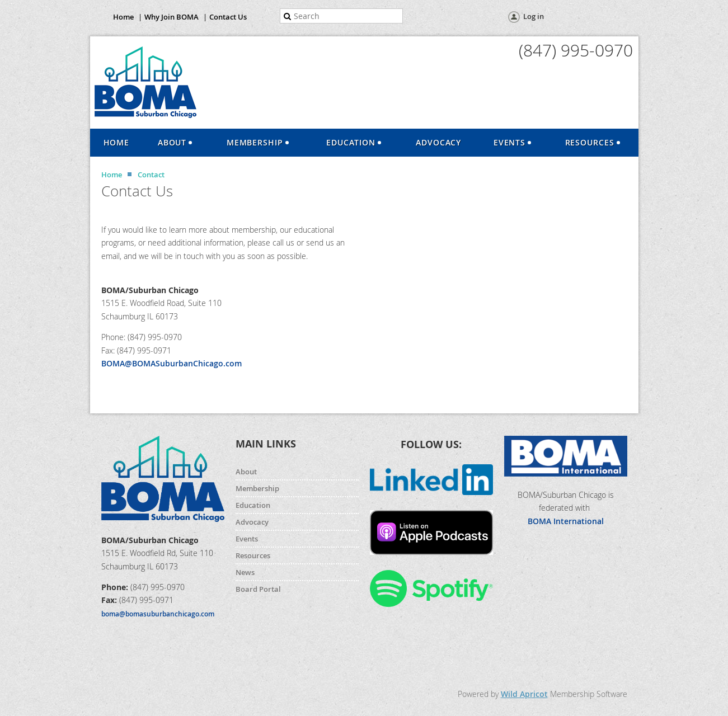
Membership (257, 488)
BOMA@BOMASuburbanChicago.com (172, 363)
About (246, 472)
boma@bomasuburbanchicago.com (158, 614)
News (245, 572)
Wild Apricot (524, 694)
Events (247, 539)
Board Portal (258, 589)
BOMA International (566, 521)
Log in (534, 16)
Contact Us (228, 17)
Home (123, 17)
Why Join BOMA (172, 17)
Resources (253, 555)
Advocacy (252, 522)
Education (253, 505)
